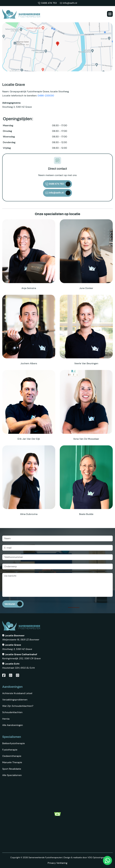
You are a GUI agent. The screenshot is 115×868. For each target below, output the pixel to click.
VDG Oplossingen (96, 857)
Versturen (10, 604)
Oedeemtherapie (12, 756)
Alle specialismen (12, 775)
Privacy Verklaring (58, 863)
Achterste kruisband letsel (17, 693)
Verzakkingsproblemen (15, 700)
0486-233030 (46, 96)
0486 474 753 (47, 3)
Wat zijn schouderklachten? (18, 706)
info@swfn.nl (68, 3)
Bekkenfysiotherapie (14, 743)
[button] (110, 14)
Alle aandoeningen (13, 725)
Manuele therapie (12, 762)
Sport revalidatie (12, 769)
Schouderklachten (12, 712)
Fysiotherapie (10, 750)
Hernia (6, 719)
